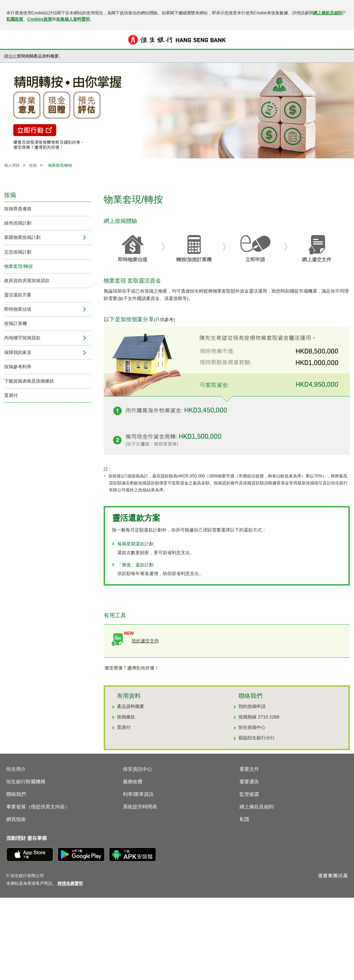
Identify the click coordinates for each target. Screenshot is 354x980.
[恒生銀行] (177, 40)
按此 (13, 56)
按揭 (33, 165)
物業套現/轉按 (19, 266)
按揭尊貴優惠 (18, 209)
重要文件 (249, 769)
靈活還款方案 (18, 295)
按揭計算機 (16, 323)
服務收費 (133, 782)
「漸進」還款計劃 (135, 565)
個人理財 (12, 165)
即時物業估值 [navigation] (18, 309)
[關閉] (344, 12)
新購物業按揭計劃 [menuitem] (22, 237)
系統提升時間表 (140, 807)
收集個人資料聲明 (73, 19)
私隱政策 (15, 19)
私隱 (244, 819)
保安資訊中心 (138, 769)
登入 (343, 40)
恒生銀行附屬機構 (26, 782)
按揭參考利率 (18, 367)
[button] (11, 40)
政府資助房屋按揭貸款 (27, 281)
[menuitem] (84, 238)
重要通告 (249, 782)
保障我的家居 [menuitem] (18, 352)
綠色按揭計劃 (18, 223)
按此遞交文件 (145, 641)
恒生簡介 (16, 769)
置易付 (11, 395)
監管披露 (249, 794)
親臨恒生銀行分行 (257, 738)
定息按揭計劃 (18, 252)
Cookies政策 (40, 19)
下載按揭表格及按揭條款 (29, 381)
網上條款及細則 (328, 13)
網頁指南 (16, 819)
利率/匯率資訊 (138, 794)
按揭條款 (126, 717)
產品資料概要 (131, 706)
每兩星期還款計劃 (135, 544)
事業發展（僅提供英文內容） (38, 807)
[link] (70, 883)
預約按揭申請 (252, 706)
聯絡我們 (16, 794)
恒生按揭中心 (252, 727)
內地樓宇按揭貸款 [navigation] (22, 338)
